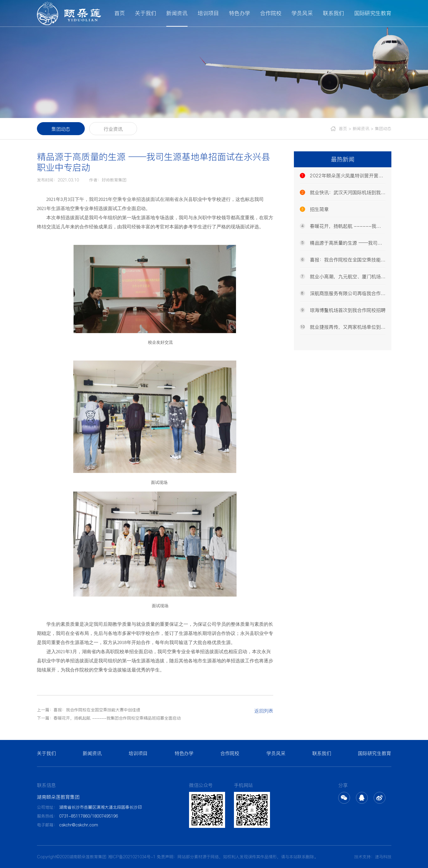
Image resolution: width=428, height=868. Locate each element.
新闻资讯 (177, 13)
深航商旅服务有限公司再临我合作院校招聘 (343, 293)
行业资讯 (113, 129)
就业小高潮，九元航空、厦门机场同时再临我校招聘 (343, 276)
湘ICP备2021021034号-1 (132, 857)
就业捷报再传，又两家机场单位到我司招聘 (343, 327)
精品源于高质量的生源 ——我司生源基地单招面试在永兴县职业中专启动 (343, 243)
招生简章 (314, 209)
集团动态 (61, 129)
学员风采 (302, 13)
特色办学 (240, 13)
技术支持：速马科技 (373, 857)
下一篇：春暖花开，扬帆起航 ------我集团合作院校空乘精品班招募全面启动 (109, 718)
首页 (120, 13)
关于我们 (146, 13)
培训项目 (208, 13)
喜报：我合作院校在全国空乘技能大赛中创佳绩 (343, 260)
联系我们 (333, 13)
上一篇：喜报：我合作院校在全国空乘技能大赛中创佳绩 (89, 710)
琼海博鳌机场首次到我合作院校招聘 (343, 310)
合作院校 (271, 13)
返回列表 (264, 711)
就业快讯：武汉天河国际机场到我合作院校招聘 (343, 192)
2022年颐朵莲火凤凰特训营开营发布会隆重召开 (343, 176)
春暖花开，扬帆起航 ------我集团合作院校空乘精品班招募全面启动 (343, 226)
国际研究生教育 (373, 13)
